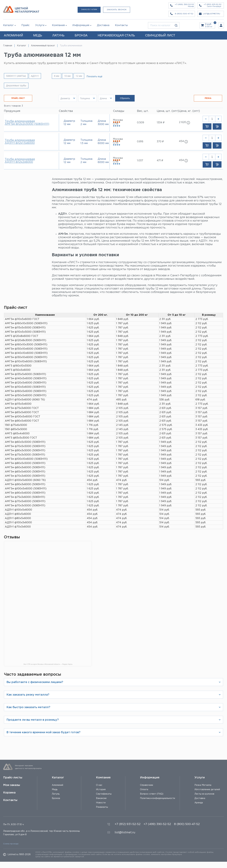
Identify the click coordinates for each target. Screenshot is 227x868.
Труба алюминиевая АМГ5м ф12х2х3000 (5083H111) (27, 123)
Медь (55, 790)
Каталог (8, 25)
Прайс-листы (13, 778)
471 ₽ (160, 161)
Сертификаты (104, 794)
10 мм (73, 76)
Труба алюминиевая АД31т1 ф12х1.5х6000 (20, 142)
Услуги (200, 778)
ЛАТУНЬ (58, 35)
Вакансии (101, 798)
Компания (103, 778)
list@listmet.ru (125, 833)
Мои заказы (12, 785)
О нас (99, 785)
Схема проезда (11, 844)
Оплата (144, 790)
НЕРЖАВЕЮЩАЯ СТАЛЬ (116, 35)
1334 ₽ (161, 123)
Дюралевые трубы (16, 85)
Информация (150, 778)
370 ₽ (160, 142)
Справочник (147, 785)
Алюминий (57, 785)
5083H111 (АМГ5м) (16, 76)
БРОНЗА (81, 35)
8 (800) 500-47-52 (187, 824)
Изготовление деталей (207, 790)
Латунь (56, 794)
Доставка (200, 798)
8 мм (62, 76)
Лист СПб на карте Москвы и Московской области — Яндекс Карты (48, 664)
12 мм (85, 76)
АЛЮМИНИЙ (13, 35)
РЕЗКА (208, 98)
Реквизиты (102, 807)
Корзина (9, 793)
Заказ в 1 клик (89, 9)
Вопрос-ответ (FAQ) (152, 794)
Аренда (199, 803)
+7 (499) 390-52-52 (157, 824)
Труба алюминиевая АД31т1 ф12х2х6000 (20, 161)
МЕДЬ (38, 35)
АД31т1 (35, 76)
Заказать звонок (117, 10)
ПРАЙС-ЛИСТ (18, 98)
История (101, 790)
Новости (101, 803)
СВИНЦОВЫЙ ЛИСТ (160, 35)
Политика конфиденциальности (157, 798)
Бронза (56, 798)
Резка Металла (203, 785)
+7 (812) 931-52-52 (128, 824)
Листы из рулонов (204, 794)
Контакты (10, 800)
